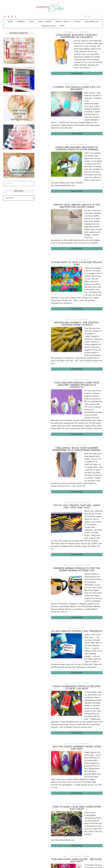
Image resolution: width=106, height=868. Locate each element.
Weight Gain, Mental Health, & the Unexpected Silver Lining (77, 206)
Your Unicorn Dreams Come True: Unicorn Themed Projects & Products (77, 385)
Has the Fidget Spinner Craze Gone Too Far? (77, 748)
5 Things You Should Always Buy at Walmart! (77, 88)
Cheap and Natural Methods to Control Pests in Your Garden (77, 148)
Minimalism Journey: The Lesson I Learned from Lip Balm (77, 324)
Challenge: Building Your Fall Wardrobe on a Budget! (77, 36)
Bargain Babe (53, 7)
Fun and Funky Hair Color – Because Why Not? (77, 860)
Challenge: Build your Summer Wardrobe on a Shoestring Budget (77, 449)
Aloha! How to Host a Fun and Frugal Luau (77, 263)
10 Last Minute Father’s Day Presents (77, 631)
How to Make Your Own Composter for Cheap (77, 808)
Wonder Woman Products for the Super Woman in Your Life (77, 569)
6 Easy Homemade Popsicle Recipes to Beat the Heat (77, 687)
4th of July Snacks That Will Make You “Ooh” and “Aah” (77, 506)
